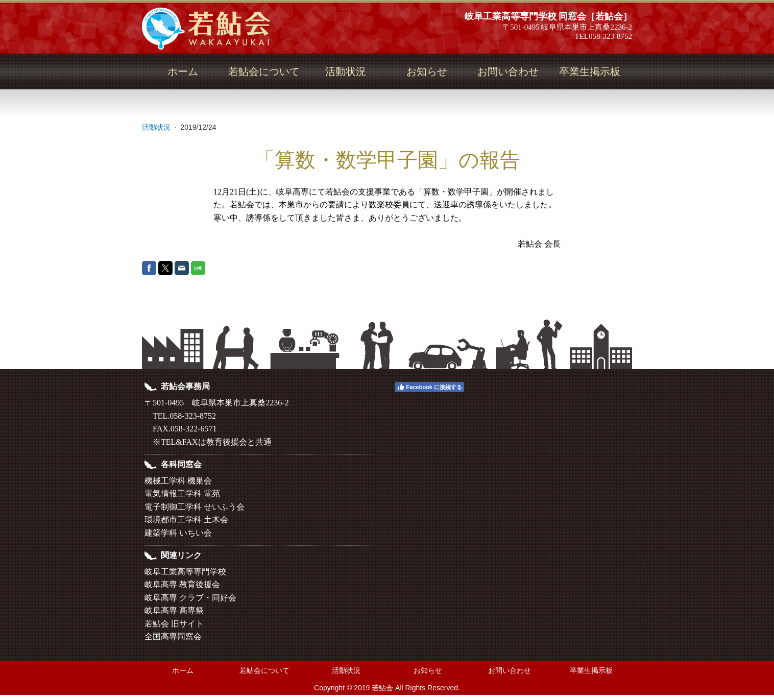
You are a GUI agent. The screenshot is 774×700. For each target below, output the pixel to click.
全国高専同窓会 (173, 636)
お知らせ (427, 71)
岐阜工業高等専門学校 (185, 572)
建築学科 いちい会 (178, 533)
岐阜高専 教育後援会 (182, 584)
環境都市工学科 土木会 (186, 520)
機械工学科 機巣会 (178, 481)
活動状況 (346, 71)
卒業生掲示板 (590, 71)
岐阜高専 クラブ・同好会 (190, 598)
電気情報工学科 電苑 (182, 493)
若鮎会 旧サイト (174, 624)
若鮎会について (264, 71)
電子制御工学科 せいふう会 (195, 507)
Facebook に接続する (429, 387)
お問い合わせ (508, 71)
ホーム (183, 71)
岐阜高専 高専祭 (174, 610)
